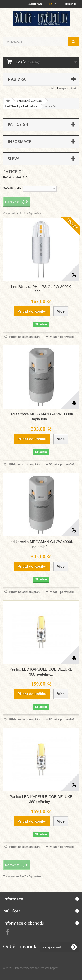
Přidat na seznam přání (24, 337)
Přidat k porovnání (61, 337)
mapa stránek (68, 88)
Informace (19, 141)
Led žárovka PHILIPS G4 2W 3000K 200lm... (41, 289)
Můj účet (12, 911)
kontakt (51, 88)
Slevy (13, 159)
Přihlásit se (70, 4)
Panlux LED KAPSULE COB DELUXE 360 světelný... (41, 672)
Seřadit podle (12, 188)
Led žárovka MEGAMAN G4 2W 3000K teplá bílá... (41, 417)
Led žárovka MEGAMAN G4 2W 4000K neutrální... (41, 544)
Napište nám (35, 4)
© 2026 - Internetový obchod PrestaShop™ (31, 968)
